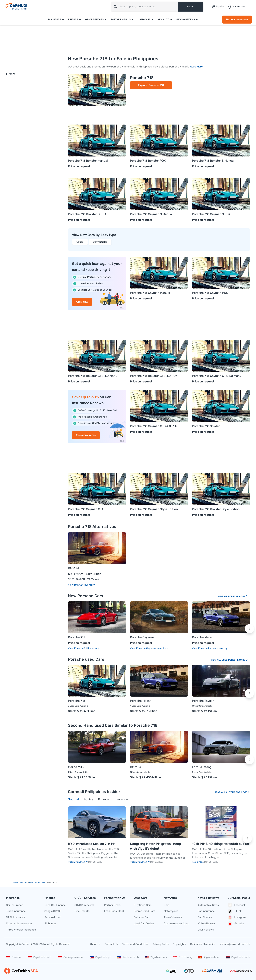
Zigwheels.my (156, 957)
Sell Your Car (141, 917)
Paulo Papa (198, 862)
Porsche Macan (203, 637)
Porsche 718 (142, 78)
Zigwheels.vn (209, 957)
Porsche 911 (76, 637)
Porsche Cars (238, 596)
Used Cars (144, 19)
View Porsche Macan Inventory (210, 648)
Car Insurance (14, 905)
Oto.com (14, 957)
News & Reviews (186, 19)
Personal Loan (53, 917)
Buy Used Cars (143, 905)
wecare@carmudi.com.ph (235, 944)
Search (191, 6)
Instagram (237, 918)
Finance (73, 19)
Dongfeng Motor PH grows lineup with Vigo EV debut (155, 846)
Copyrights (179, 944)
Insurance (55, 19)
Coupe (80, 242)
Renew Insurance (237, 19)
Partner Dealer (113, 905)
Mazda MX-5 (77, 767)
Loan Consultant (114, 911)
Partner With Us (121, 19)
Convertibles (100, 242)
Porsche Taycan (203, 701)
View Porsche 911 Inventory (84, 648)
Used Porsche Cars (235, 660)
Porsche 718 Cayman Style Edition (154, 509)
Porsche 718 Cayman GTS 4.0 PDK (154, 426)
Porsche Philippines (37, 882)
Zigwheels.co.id (40, 957)
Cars (167, 905)
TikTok (235, 911)
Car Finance (205, 917)
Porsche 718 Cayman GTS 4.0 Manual (217, 376)
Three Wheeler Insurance (21, 930)
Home (15, 882)
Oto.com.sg (183, 957)
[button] (249, 629)
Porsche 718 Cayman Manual (150, 293)
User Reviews (206, 930)
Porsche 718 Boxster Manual (88, 161)
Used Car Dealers (144, 923)
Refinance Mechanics (203, 944)
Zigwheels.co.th (238, 957)
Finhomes (50, 923)
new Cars (23, 882)
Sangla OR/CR (53, 911)
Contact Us (111, 944)
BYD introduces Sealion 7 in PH (92, 844)
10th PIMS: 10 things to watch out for (221, 844)
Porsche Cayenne (142, 637)
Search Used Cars (144, 911)
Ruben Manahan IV (78, 862)
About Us (95, 944)
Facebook (237, 905)
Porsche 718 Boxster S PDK (87, 214)
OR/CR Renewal (84, 905)
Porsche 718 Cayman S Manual (151, 214)
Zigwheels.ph (100, 957)
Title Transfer (82, 911)
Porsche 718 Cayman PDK (210, 293)
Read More (196, 67)
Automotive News (238, 792)
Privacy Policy (161, 944)
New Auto (163, 19)
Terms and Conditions (135, 944)
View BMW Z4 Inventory (81, 585)
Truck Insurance (16, 911)
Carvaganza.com (71, 957)
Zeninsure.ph (128, 957)
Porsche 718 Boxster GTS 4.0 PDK (154, 376)
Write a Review (206, 923)
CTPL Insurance (16, 917)
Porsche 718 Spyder (206, 426)
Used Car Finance (55, 905)
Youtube (236, 924)
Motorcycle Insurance (19, 923)
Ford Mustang (202, 767)
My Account (237, 7)
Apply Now (82, 302)
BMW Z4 (74, 568)
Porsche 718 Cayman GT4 (86, 509)
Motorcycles (171, 911)
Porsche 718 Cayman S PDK (211, 214)
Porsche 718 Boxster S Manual (213, 161)
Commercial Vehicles (176, 923)
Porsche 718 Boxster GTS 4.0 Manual (93, 376)
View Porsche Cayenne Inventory (149, 648)
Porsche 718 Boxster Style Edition (216, 509)
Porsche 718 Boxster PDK (148, 161)
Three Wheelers (173, 917)
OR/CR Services (94, 19)
